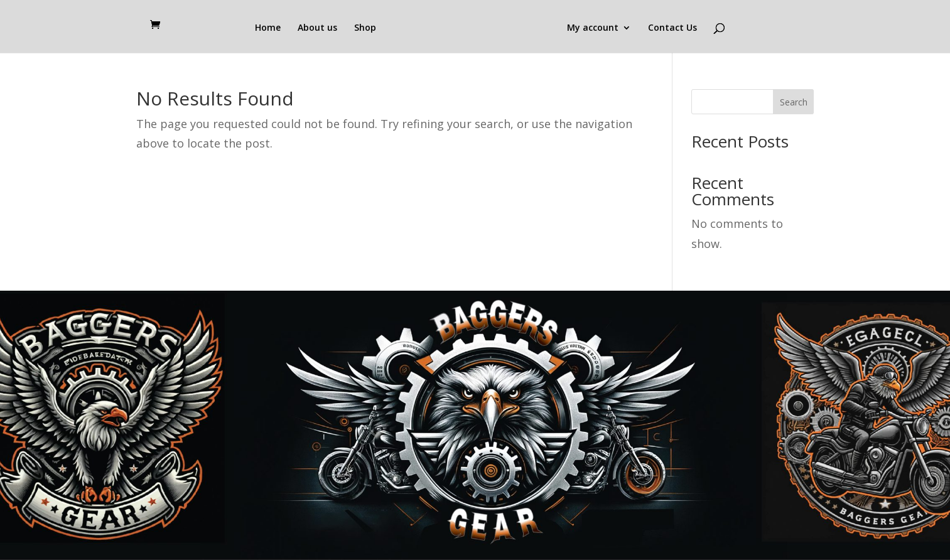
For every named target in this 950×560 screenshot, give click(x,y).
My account (593, 28)
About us (317, 28)
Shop (365, 28)
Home (268, 28)
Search (794, 102)
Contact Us (672, 28)
